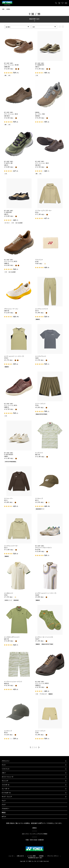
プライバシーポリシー (53, 856)
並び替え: (8, 27)
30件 (34, 27)
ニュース (11, 856)
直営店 (34, 828)
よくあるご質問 (31, 856)
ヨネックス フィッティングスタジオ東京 (35, 834)
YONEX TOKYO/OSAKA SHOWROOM (34, 840)
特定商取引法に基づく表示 (35, 858)
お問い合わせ (20, 856)
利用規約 (41, 856)
